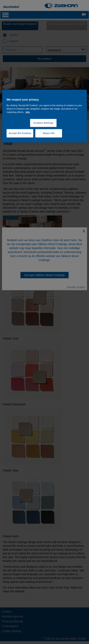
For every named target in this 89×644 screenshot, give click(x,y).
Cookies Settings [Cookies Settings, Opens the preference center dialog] (43, 123)
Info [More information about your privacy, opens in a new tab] (28, 112)
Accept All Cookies (20, 133)
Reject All (49, 133)
